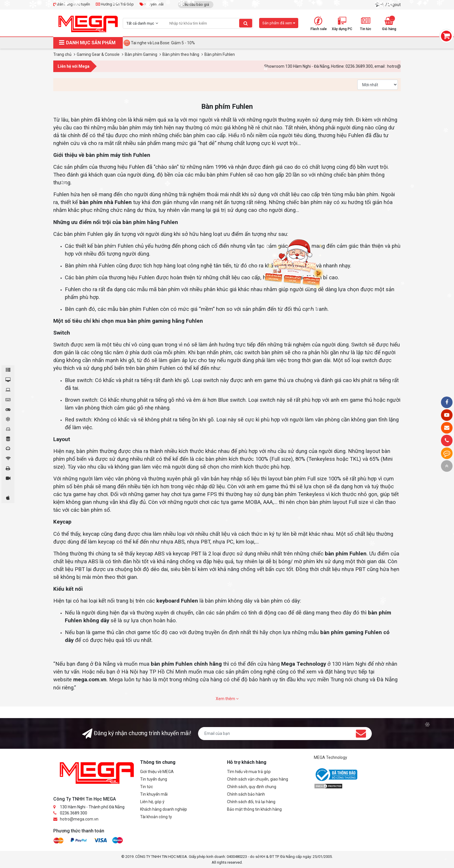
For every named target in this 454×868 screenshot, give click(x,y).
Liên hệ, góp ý (152, 802)
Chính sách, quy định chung (252, 787)
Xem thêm (227, 699)
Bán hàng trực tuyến (72, 4)
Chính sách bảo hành (246, 794)
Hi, (383, 5)
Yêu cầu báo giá (196, 4)
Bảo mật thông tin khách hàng (254, 809)
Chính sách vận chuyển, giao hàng (258, 779)
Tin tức (147, 787)
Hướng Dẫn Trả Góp (115, 4)
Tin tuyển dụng (154, 779)
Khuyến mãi (152, 4)
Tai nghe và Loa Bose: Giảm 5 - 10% (163, 43)
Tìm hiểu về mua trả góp (249, 772)
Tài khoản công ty (156, 817)
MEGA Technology (331, 757)
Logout (394, 5)
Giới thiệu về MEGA (157, 772)
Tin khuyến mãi (154, 794)
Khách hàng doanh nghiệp (164, 809)
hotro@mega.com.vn (79, 819)
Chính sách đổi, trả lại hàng (251, 802)
